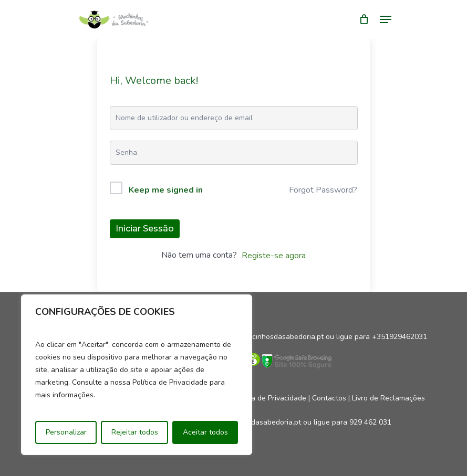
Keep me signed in (166, 190)
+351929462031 (399, 337)
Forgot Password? (323, 190)
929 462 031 (370, 422)
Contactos (329, 398)
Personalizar (66, 432)
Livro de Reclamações (388, 398)
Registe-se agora (274, 256)
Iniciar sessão (145, 229)
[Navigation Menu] (386, 19)
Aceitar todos (205, 432)
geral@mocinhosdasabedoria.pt (271, 337)
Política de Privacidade (269, 398)
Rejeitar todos (135, 432)
